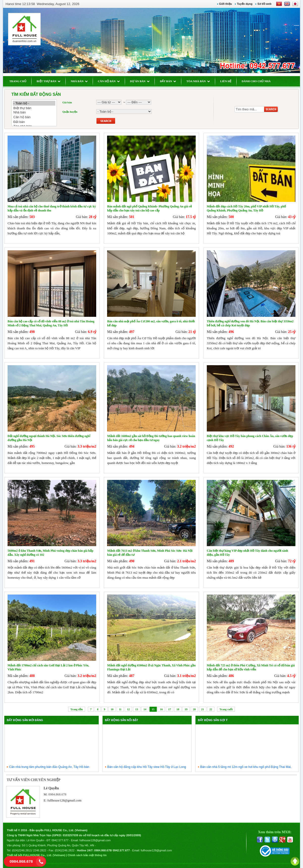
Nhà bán (34, 113)
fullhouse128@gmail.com (65, 800)
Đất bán (34, 122)
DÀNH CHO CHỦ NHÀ (256, 81)
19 (186, 709)
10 (112, 709)
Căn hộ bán (34, 117)
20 (194, 709)
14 (145, 709)
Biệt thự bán (34, 108)
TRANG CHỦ (18, 81)
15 (153, 709)
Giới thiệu (226, 4)
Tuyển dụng (245, 4)
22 (211, 709)
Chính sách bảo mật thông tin (87, 855)
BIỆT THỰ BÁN (48, 81)
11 (120, 709)
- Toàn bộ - (34, 103)
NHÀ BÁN (79, 81)
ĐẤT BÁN (168, 81)
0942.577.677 (60, 840)
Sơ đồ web (264, 4)
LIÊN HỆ (226, 81)
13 (137, 709)
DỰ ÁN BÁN (140, 81)
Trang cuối (226, 709)
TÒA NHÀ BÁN (198, 81)
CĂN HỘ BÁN (109, 81)
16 (161, 709)
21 (203, 709)
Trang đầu (77, 709)
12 (128, 709)
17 (170, 709)
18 (178, 709)
